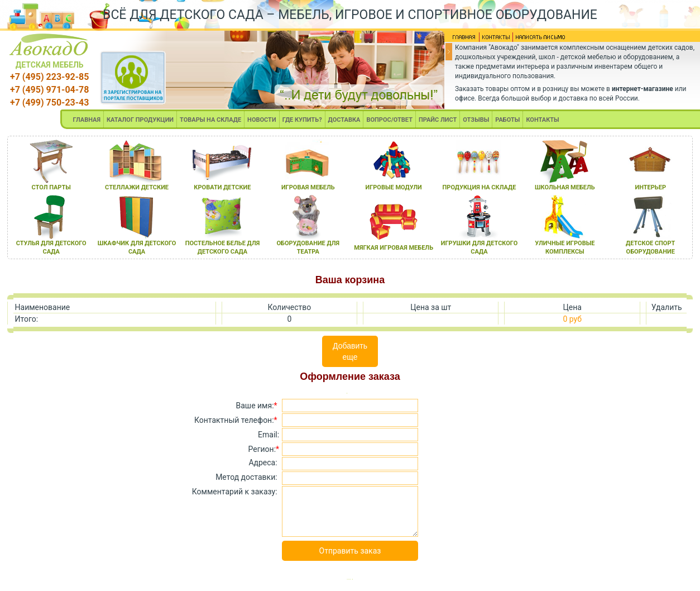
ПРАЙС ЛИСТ (438, 120)
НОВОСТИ (262, 120)
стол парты (51, 187)
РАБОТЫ (507, 120)
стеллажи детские (137, 187)
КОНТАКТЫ (542, 120)
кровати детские (222, 187)
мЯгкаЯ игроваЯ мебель (394, 248)
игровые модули (393, 187)
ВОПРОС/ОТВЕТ (389, 120)
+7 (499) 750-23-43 (49, 103)
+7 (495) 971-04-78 (49, 90)
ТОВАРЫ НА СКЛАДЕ (210, 120)
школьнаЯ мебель (565, 187)
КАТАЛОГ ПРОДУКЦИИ (140, 120)
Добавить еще (350, 351)
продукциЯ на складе (480, 187)
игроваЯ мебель (308, 187)
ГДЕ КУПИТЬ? (302, 120)
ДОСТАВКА (344, 120)
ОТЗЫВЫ (476, 120)
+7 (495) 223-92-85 (49, 77)
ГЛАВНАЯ (87, 120)
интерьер (650, 187)
